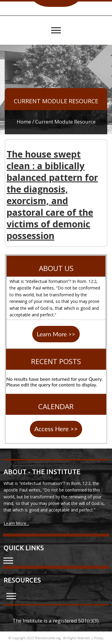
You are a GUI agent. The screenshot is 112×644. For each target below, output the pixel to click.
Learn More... (16, 523)
